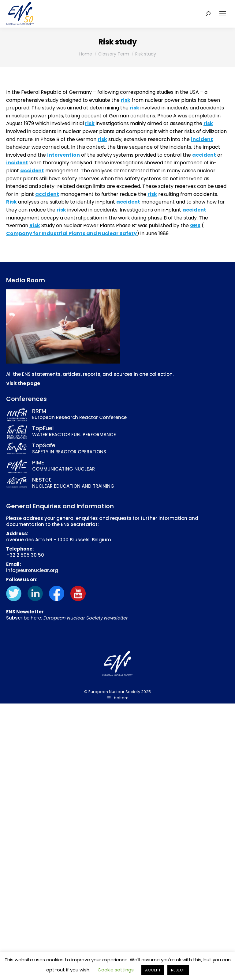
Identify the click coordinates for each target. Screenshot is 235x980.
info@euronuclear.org (32, 570)
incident (202, 139)
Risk (11, 202)
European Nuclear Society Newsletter (86, 618)
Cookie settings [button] (116, 970)
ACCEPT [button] (153, 970)
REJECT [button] (178, 970)
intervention (63, 155)
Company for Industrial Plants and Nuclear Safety (71, 233)
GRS (195, 225)
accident (204, 155)
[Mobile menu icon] (223, 14)
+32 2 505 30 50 (25, 555)
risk (126, 100)
